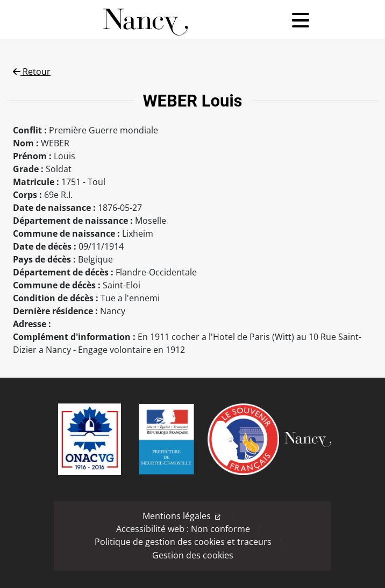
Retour (32, 72)
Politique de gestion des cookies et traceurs (183, 542)
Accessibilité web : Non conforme (183, 529)
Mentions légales (177, 516)
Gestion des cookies (193, 555)
